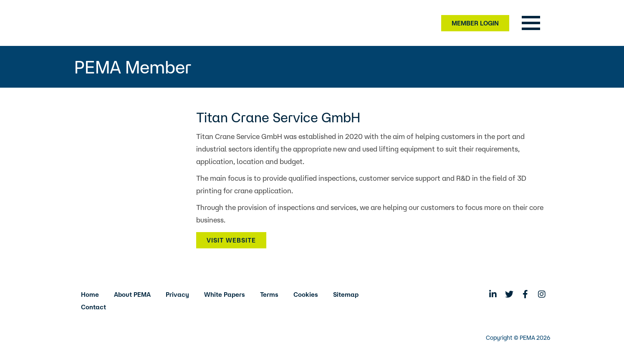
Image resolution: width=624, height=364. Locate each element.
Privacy (177, 294)
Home (90, 294)
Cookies (306, 294)
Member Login (475, 23)
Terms (269, 294)
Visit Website (231, 240)
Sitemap (346, 294)
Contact (93, 307)
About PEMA (132, 294)
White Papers (225, 294)
